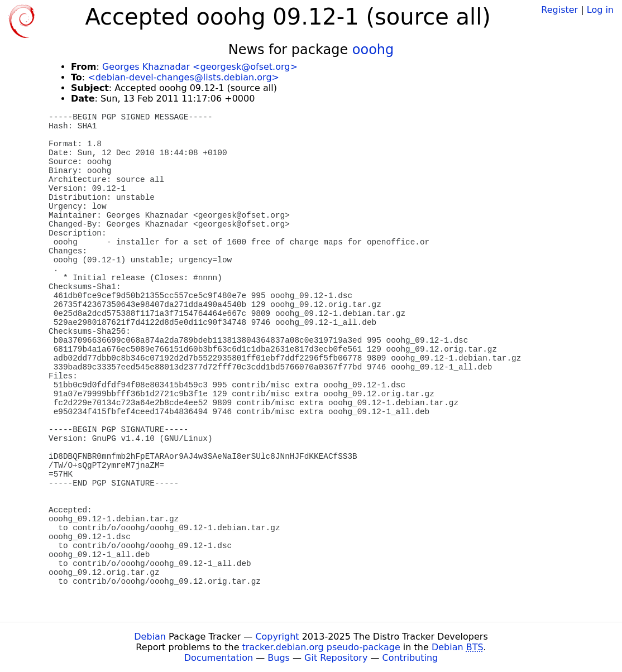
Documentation (219, 658)
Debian (150, 637)
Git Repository (336, 658)
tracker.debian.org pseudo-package (321, 647)
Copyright (277, 637)
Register (559, 10)
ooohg (373, 50)
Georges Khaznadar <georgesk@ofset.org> (200, 67)
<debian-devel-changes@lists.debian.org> (183, 77)
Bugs (279, 658)
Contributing (410, 658)
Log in (600, 10)
